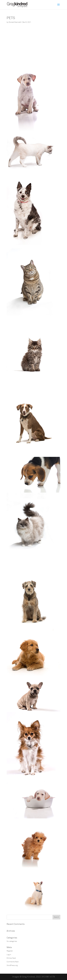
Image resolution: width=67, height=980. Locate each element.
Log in (9, 955)
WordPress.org (12, 965)
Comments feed (13, 962)
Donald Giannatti (15, 22)
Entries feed (11, 958)
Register (10, 951)
